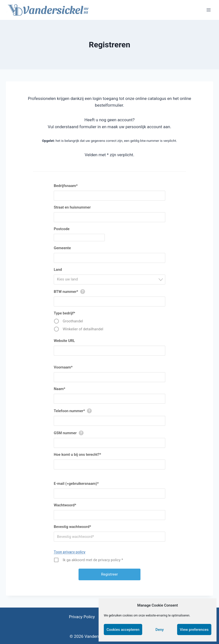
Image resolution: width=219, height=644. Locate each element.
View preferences (194, 630)
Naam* (60, 389)
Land (58, 270)
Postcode (62, 229)
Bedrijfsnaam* (66, 186)
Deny (160, 630)
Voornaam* (63, 367)
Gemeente (62, 248)
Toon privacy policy (70, 552)
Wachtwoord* (65, 505)
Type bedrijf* (64, 313)
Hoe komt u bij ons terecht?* (77, 455)
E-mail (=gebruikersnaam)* (76, 484)
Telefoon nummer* (69, 411)
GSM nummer (65, 433)
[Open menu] (208, 10)
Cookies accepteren (123, 630)
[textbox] (111, 279)
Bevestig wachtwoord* (72, 527)
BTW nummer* (66, 292)
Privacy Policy (82, 617)
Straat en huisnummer (72, 207)
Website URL (64, 341)
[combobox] (109, 279)
